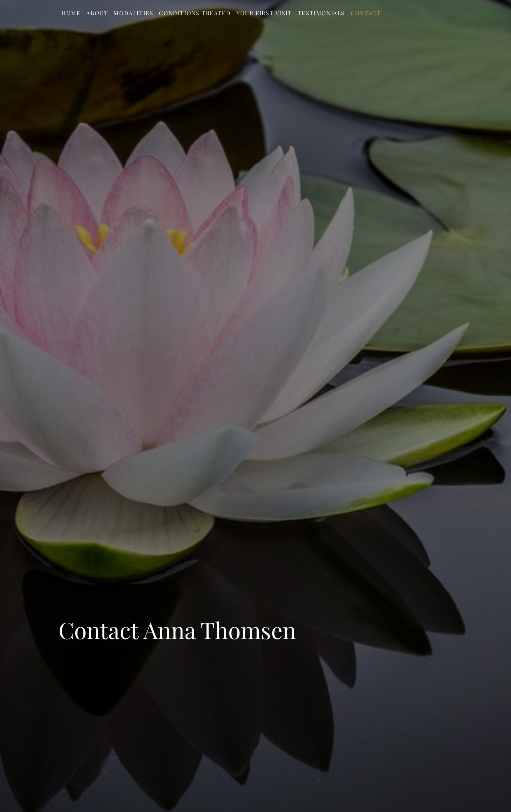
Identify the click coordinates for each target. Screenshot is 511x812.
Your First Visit (264, 13)
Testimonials (321, 13)
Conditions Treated (195, 13)
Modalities (133, 13)
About (97, 13)
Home (71, 13)
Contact (366, 13)
